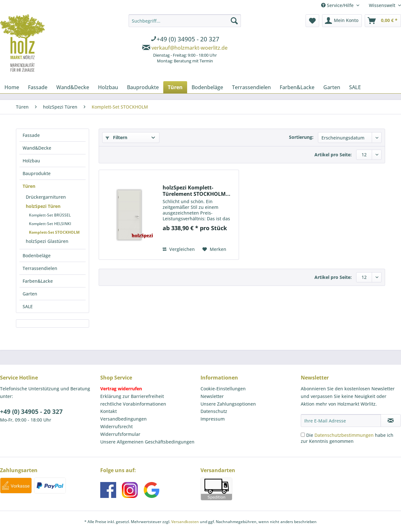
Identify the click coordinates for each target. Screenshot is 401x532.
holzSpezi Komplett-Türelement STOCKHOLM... (197, 191)
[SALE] (355, 87)
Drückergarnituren (46, 197)
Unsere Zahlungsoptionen (228, 404)
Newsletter (212, 396)
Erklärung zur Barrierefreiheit (132, 396)
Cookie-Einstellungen (223, 389)
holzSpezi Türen (43, 206)
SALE (28, 306)
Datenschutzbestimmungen (344, 435)
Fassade (31, 135)
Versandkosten (185, 522)
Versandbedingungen (123, 419)
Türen (29, 186)
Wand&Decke (37, 148)
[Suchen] (234, 21)
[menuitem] (185, 40)
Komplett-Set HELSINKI (50, 224)
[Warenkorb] (383, 21)
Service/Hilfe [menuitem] (338, 5)
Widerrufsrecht (116, 426)
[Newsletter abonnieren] (391, 421)
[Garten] (332, 87)
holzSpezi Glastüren (47, 241)
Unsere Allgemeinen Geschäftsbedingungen (147, 442)
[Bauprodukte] (143, 87)
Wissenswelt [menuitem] (383, 5)
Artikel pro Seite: (333, 155)
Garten (30, 294)
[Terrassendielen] (251, 87)
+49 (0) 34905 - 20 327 (31, 412)
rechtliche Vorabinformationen (133, 404)
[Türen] (175, 87)
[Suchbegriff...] (185, 21)
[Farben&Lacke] (297, 87)
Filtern (116, 137)
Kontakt (109, 411)
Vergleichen (179, 249)
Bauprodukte (37, 173)
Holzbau (31, 161)
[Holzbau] (108, 87)
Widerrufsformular (120, 434)
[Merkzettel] (312, 21)
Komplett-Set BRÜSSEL (50, 215)
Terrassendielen (40, 268)
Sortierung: (301, 137)
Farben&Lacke (38, 281)
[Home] (12, 87)
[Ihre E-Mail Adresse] (341, 421)
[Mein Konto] (342, 21)
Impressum (213, 419)
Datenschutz (214, 411)
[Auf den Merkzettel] (214, 249)
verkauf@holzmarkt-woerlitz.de (190, 48)
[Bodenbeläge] (207, 87)
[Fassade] (38, 87)
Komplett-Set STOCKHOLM (54, 232)
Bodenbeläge (37, 255)
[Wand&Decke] (73, 87)
